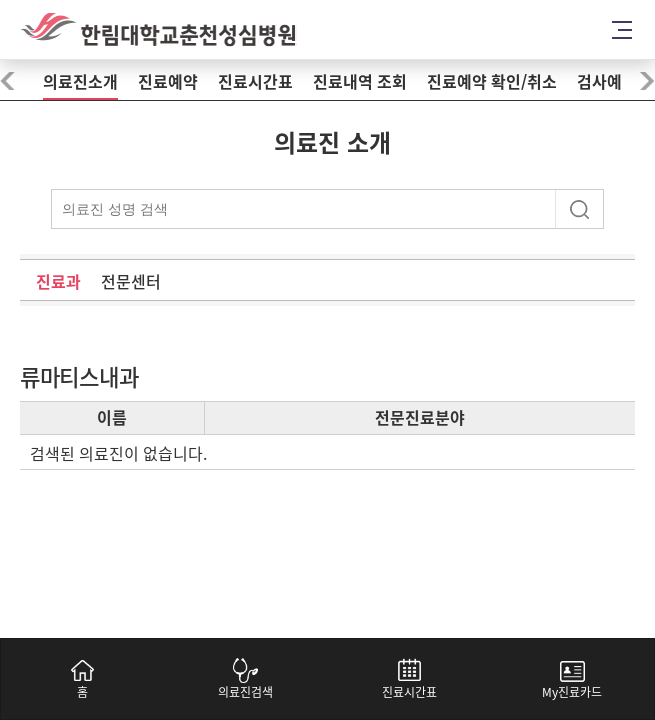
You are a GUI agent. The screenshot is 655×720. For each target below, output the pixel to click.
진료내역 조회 (360, 82)
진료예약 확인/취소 (492, 82)
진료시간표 (255, 82)
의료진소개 (80, 82)
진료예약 (168, 82)
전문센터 (131, 282)
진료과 (58, 282)
